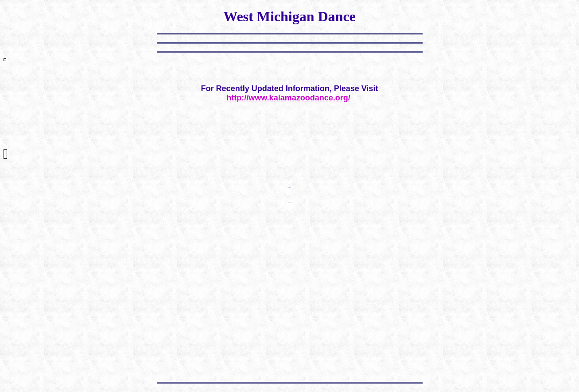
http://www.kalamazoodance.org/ (288, 98)
